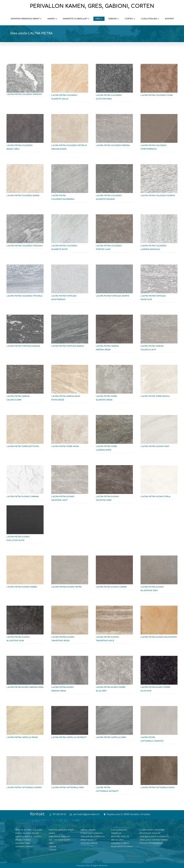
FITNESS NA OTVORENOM (92, 833)
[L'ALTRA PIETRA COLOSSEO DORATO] (159, 182)
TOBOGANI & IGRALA (120, 843)
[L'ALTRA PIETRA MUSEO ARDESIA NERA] (25, 674)
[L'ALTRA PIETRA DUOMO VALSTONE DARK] (114, 485)
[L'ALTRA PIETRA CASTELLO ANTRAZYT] (70, 724)
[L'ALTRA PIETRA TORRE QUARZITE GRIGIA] (114, 385)
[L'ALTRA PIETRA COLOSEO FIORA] (159, 82)
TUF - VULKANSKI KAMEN (59, 840)
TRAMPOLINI (116, 833)
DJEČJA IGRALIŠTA (119, 830)
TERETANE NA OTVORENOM (93, 837)
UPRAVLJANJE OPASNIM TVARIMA (153, 840)
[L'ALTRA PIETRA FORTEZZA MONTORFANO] (70, 284)
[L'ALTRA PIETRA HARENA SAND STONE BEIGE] (70, 385)
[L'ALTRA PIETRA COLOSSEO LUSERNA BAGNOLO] (159, 234)
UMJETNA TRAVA (23, 843)
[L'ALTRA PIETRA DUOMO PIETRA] (70, 574)
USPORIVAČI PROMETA (25, 847)
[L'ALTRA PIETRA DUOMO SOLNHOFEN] (159, 624)
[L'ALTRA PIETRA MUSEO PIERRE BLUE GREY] (114, 676)
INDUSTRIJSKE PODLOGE (150, 833)
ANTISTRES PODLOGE (120, 837)
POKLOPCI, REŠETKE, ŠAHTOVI (28, 837)
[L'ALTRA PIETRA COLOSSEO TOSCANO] (25, 233)
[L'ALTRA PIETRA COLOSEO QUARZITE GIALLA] (70, 84)
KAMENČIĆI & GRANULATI (59, 837)
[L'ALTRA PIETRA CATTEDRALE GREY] (70, 774)
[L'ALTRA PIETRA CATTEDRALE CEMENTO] (159, 726)
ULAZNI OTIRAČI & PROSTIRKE (152, 830)
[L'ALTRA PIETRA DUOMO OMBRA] (114, 574)
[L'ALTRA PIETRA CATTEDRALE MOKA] (159, 774)
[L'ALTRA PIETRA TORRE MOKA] (70, 433)
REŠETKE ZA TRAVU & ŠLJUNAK (29, 830)
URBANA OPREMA (88, 830)
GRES (51, 843)
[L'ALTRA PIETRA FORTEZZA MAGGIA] (25, 333)
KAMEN (52, 833)
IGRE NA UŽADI (117, 840)
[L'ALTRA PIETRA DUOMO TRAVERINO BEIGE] (70, 626)
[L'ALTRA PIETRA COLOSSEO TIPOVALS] (25, 283)
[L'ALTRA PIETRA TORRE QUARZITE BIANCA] (159, 383)
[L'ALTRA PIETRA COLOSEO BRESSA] (114, 132)
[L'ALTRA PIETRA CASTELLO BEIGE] (25, 724)
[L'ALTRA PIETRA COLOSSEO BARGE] (25, 182)
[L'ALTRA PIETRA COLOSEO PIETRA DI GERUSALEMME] (70, 134)
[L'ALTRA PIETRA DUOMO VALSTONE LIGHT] (70, 485)
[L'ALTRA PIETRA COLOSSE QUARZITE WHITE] (70, 234)
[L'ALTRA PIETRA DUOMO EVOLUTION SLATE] (25, 525)
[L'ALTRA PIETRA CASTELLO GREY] (114, 724)
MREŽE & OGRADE (23, 840)
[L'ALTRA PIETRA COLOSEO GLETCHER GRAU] (114, 84)
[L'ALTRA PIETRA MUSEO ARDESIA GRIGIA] (70, 676)
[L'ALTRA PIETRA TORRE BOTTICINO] (25, 433)
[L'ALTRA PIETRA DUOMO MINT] (159, 433)
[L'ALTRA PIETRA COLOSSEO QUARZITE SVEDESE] (114, 184)
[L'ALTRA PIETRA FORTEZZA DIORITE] (114, 283)
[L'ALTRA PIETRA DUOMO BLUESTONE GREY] (159, 575)
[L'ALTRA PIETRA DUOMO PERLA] (159, 483)
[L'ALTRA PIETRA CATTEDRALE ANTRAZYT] (114, 776)
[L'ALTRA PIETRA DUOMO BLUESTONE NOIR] (25, 626)
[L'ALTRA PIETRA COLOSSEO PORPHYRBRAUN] (159, 134)
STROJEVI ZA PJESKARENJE (151, 843)
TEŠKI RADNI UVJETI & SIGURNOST (154, 837)
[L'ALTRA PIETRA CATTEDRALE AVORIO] (25, 774)
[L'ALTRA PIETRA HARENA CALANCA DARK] (25, 385)
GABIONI (52, 847)
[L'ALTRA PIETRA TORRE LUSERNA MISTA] (114, 435)
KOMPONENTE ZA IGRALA (122, 847)
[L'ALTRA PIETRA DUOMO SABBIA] (25, 574)
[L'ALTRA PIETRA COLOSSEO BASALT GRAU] (25, 134)
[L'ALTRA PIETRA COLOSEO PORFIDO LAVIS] (114, 234)
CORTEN (53, 850)
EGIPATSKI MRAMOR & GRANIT (61, 830)
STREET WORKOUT (88, 840)
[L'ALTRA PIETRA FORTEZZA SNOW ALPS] (159, 284)
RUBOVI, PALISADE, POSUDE (27, 833)
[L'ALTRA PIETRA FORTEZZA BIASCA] (70, 333)
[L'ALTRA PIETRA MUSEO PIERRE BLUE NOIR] (159, 676)
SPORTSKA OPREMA (89, 843)
